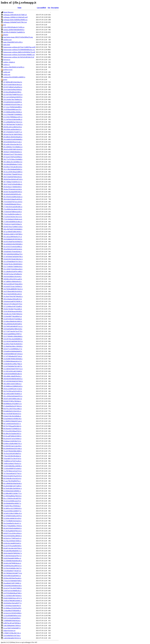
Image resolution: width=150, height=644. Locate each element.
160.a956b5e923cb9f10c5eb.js (13, 249)
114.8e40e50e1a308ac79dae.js (13, 364)
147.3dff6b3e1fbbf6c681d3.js (12, 281)
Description (55, 8)
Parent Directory (8, 12)
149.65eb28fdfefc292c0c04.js (12, 276)
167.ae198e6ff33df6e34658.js (12, 232)
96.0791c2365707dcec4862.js (12, 409)
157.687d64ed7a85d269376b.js (13, 257)
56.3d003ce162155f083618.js (12, 508)
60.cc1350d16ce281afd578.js (12, 498)
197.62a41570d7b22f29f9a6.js (13, 157)
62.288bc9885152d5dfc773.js (12, 493)
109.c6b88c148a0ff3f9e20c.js (12, 376)
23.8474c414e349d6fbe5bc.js (12, 591)
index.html (7, 45)
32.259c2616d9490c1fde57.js (12, 568)
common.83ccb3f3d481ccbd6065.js (14, 77)
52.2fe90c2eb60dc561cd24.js (12, 518)
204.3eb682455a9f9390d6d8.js (13, 139)
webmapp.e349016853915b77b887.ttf (15, 15)
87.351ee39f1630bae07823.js (12, 431)
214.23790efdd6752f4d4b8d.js (13, 114)
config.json (7, 75)
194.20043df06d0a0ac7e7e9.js (13, 164)
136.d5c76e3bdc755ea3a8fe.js (13, 309)
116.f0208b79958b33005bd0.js (13, 359)
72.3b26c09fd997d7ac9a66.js (12, 468)
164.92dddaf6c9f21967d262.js (13, 239)
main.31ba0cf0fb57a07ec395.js (13, 42)
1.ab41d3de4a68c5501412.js (12, 638)
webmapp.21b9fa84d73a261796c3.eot (15, 22)
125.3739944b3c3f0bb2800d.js (13, 336)
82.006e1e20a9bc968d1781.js (12, 444)
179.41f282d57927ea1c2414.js (13, 202)
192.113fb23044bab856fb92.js (13, 169)
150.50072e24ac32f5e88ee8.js (13, 274)
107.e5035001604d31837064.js (13, 381)
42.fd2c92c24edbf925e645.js (12, 543)
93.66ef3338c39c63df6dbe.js (12, 416)
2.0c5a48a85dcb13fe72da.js (12, 636)
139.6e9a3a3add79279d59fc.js (13, 301)
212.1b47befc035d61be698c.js (13, 119)
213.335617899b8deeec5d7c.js (13, 117)
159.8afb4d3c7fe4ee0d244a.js (13, 252)
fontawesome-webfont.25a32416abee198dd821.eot (19, 55)
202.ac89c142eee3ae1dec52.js (13, 144)
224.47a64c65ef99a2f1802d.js (13, 90)
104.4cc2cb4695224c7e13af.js (13, 389)
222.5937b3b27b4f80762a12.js (13, 94)
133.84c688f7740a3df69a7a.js (13, 316)
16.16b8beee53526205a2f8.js (12, 608)
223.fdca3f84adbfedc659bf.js (12, 92)
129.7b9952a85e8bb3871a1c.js (13, 326)
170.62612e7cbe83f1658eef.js (13, 224)
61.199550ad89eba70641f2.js (12, 496)
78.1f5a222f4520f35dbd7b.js (12, 454)
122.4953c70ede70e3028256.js (13, 344)
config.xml (7, 72)
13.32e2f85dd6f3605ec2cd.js (12, 616)
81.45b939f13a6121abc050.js (12, 446)
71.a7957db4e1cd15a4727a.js (12, 471)
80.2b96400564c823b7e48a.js (13, 449)
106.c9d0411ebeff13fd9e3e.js (12, 384)
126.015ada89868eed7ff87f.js (12, 334)
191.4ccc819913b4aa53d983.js (13, 172)
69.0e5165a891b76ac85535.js (12, 476)
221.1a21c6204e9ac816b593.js (13, 97)
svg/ (5, 25)
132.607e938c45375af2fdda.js (13, 319)
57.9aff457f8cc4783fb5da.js (12, 506)
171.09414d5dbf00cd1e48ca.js (13, 222)
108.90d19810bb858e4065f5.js (13, 379)
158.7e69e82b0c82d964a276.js (13, 254)
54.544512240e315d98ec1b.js (13, 513)
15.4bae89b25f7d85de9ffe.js (12, 611)
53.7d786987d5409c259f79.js (12, 516)
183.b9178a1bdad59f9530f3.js (13, 192)
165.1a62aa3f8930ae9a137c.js (13, 237)
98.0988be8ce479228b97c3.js (12, 404)
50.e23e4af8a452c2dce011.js (12, 523)
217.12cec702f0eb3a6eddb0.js (13, 107)
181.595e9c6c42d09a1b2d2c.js (13, 197)
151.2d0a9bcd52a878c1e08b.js (13, 272)
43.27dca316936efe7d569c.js (12, 541)
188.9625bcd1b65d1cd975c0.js (13, 179)
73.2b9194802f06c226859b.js (12, 466)
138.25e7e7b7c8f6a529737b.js (13, 304)
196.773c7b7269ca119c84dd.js (13, 159)
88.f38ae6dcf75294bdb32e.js (12, 429)
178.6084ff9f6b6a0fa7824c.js (12, 204)
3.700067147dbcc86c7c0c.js (12, 633)
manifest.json (7, 40)
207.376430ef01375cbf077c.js (13, 132)
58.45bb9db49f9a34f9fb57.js (12, 503)
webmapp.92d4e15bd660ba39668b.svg (15, 20)
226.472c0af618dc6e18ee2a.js (13, 85)
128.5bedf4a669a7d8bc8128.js (13, 329)
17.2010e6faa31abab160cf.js (12, 606)
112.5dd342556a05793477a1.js (13, 369)
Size (49, 8)
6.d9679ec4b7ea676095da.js (12, 623)
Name (19, 8)
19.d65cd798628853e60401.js (13, 601)
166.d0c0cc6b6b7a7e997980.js (13, 234)
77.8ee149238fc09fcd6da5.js (12, 456)
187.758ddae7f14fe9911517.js (13, 182)
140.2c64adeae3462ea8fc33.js (13, 299)
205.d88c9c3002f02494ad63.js (13, 137)
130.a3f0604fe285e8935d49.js (13, 324)
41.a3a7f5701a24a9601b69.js (12, 546)
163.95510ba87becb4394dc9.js (13, 242)
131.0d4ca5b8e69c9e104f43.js (13, 321)
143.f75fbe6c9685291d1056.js (13, 291)
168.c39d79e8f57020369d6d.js (13, 229)
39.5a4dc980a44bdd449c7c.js (12, 551)
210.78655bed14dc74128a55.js (13, 124)
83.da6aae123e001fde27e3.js (12, 441)
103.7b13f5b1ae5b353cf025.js (13, 391)
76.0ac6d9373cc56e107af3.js (12, 458)
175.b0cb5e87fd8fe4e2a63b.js (13, 212)
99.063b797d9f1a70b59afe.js (12, 401)
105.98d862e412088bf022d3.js (13, 386)
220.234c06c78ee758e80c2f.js (13, 99)
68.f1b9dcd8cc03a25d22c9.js (12, 478)
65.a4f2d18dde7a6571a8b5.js (12, 486)
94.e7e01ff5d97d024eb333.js (12, 414)
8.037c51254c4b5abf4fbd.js (12, 618)
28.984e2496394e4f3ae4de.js (12, 578)
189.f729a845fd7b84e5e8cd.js (13, 177)
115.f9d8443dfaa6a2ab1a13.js (13, 361)
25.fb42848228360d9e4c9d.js (12, 586)
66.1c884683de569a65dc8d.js (12, 483)
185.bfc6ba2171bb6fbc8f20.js (13, 187)
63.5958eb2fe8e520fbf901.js (12, 491)
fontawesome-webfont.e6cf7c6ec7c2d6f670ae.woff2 (19, 47)
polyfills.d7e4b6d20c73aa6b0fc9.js (14, 32)
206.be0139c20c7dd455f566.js (13, 134)
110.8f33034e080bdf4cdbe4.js (13, 374)
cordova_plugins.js (9, 62)
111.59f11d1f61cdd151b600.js (13, 371)
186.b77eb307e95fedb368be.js (13, 184)
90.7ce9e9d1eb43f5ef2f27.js (12, 424)
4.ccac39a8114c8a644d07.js (12, 628)
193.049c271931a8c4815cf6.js (13, 167)
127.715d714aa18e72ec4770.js (13, 331)
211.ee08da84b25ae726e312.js (13, 122)
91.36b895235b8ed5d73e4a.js (13, 421)
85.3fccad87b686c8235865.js (12, 436)
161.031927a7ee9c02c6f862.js (13, 247)
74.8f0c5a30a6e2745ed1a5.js (12, 463)
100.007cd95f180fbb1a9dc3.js (13, 399)
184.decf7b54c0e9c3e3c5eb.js (13, 189)
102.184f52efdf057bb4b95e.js (13, 394)
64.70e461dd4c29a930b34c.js (12, 488)
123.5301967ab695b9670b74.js (13, 341)
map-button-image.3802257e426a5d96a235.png (18, 37)
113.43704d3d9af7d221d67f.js (13, 366)
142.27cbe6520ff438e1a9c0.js (13, 294)
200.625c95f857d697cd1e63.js (13, 149)
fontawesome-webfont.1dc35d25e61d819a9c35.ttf (19, 57)
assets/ (5, 80)
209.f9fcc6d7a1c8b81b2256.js (13, 127)
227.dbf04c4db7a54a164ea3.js (13, 82)
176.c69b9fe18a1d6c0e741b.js (13, 209)
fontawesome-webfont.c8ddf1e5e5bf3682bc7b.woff (19, 52)
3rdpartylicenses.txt (9, 631)
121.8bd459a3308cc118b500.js (13, 346)
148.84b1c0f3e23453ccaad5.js (13, 279)
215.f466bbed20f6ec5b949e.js (13, 112)
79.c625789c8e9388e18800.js (12, 451)
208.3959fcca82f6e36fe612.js (12, 129)
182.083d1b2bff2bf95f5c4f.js (12, 194)
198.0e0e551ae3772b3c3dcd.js (13, 154)
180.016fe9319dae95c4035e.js (13, 199)
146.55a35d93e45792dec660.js (13, 284)
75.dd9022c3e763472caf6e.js (12, 461)
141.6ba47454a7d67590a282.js (13, 296)
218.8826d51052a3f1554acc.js (13, 104)
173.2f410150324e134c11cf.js (13, 217)
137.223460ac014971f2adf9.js (13, 306)
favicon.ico (7, 60)
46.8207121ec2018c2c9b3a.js (12, 533)
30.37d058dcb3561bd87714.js (13, 573)
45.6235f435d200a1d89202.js (12, 536)
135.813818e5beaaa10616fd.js (13, 311)
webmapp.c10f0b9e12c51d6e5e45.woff (15, 17)
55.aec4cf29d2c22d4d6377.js (12, 511)
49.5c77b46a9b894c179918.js (13, 526)
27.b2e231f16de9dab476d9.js (12, 581)
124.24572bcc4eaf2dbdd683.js (13, 339)
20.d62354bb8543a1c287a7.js (13, 598)
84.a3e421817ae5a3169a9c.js (12, 439)
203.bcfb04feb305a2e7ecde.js (12, 142)
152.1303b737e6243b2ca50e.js (13, 269)
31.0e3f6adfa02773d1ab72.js (12, 571)
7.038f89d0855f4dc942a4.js (12, 621)
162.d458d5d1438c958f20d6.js (13, 244)
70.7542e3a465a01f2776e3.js (12, 473)
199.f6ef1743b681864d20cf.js (13, 152)
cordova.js (7, 65)
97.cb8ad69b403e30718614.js (13, 406)
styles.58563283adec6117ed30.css (14, 27)
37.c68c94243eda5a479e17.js (12, 556)
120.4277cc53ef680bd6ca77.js (13, 349)
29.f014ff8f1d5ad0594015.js (12, 576)
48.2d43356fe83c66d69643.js (12, 528)
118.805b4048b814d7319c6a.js (13, 354)
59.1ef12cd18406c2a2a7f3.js (12, 501)
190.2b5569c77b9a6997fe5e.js (13, 174)
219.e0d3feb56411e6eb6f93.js (13, 102)
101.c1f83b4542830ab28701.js (13, 396)
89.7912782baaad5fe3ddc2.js (12, 426)
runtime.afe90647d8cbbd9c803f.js (14, 30)
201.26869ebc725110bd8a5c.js (13, 147)
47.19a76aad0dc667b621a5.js (12, 531)
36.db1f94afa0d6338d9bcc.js (12, 558)
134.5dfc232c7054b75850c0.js (13, 314)
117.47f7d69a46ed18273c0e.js (13, 356)
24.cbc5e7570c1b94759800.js (12, 588)
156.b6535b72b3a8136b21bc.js (13, 259)
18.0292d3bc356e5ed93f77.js (12, 603)
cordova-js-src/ (8, 70)
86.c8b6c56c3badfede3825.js (12, 434)
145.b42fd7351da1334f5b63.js (13, 286)
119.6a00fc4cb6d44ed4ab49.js (13, 351)
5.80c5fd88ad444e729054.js (12, 626)
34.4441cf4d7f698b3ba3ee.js (12, 563)
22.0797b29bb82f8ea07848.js (12, 593)
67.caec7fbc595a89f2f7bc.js (12, 481)
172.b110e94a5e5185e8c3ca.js (13, 219)
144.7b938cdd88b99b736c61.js (13, 289)
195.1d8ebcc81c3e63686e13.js (13, 162)
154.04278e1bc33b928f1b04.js (13, 264)
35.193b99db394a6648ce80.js (13, 561)
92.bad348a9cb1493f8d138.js (12, 419)
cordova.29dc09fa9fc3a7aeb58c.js (14, 67)
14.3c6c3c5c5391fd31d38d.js (12, 613)
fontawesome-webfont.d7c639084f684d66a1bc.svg (19, 50)
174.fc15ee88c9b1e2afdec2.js (12, 214)
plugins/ (6, 35)
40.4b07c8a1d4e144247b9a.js (12, 548)
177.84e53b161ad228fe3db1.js (13, 207)
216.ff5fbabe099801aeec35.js (12, 109)
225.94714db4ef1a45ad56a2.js (13, 87)
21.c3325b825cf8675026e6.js (12, 596)
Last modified (41, 8)
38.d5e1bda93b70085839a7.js (13, 553)
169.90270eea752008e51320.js (13, 227)
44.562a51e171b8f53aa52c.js (12, 538)
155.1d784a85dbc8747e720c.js (13, 262)
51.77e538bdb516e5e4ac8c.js (12, 521)
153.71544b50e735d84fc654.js (13, 267)
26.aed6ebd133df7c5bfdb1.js (12, 583)
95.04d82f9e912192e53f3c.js (12, 411)
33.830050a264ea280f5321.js (12, 566)
